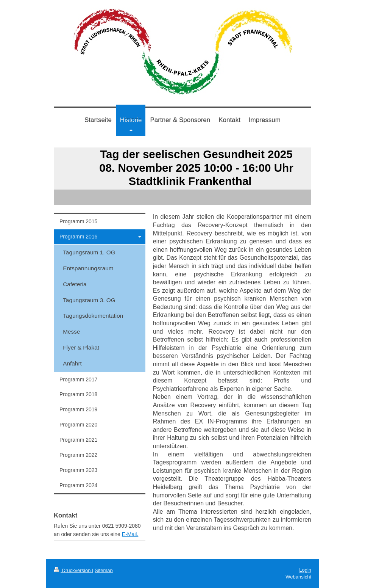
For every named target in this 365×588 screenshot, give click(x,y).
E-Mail (129, 534)
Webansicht (298, 577)
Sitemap (104, 570)
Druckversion (73, 570)
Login (305, 570)
